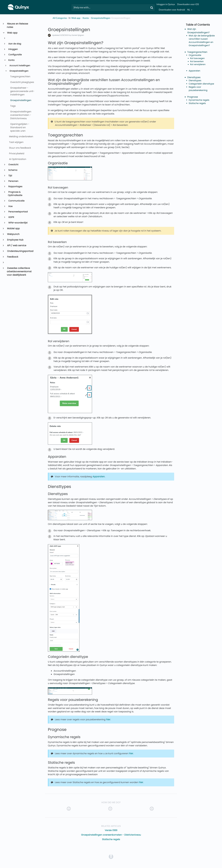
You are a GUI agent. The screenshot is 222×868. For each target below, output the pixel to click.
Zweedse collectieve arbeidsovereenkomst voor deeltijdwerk (19, 271)
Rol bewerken (197, 62)
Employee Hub (15, 240)
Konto (11, 60)
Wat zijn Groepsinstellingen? (198, 31)
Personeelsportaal (18, 212)
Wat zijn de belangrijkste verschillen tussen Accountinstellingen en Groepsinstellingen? (202, 41)
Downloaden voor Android (172, 10)
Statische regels (111, 839)
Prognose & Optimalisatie (15, 194)
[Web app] (74, 18)
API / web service (16, 245)
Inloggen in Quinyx (166, 4)
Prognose (193, 97)
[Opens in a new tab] (111, 856)
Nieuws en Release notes (17, 25)
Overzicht (13, 165)
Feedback (12, 257)
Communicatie (16, 201)
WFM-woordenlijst (18, 223)
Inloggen (13, 49)
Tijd (10, 176)
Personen (13, 181)
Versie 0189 (111, 830)
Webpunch (13, 234)
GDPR (11, 217)
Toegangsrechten (197, 52)
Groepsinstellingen (19, 71)
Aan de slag (15, 44)
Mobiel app (13, 228)
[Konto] (86, 18)
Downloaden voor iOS (188, 4)
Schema (13, 170)
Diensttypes (194, 77)
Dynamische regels (199, 100)
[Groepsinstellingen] (101, 18)
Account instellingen (20, 66)
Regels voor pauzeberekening (198, 89)
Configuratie (15, 55)
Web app (12, 33)
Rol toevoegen (197, 58)
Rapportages (15, 187)
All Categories (60, 18)
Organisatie (195, 55)
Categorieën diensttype (201, 84)
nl (189, 10)
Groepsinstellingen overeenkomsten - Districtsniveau (111, 835)
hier (108, 719)
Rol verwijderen (198, 65)
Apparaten (99, 477)
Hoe (10, 206)
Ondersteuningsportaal (20, 251)
